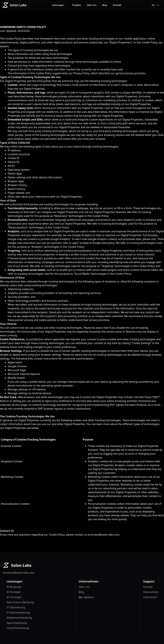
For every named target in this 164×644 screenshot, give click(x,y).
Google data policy (103, 243)
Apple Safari (15, 362)
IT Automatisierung (18, 613)
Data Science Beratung (20, 602)
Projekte (77, 5)
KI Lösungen (14, 597)
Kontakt (117, 5)
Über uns (92, 5)
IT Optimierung (16, 607)
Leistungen (59, 5)
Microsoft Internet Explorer (24, 374)
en (158, 5)
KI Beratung (14, 587)
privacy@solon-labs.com (105, 535)
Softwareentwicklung (19, 618)
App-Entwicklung (17, 623)
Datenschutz (151, 592)
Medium (89, 597)
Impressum (150, 597)
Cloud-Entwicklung (18, 628)
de (153, 5)
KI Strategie (14, 592)
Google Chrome (17, 366)
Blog (105, 5)
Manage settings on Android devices (29, 393)
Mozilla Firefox (16, 378)
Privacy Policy (81, 73)
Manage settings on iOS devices (27, 389)
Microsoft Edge (17, 370)
